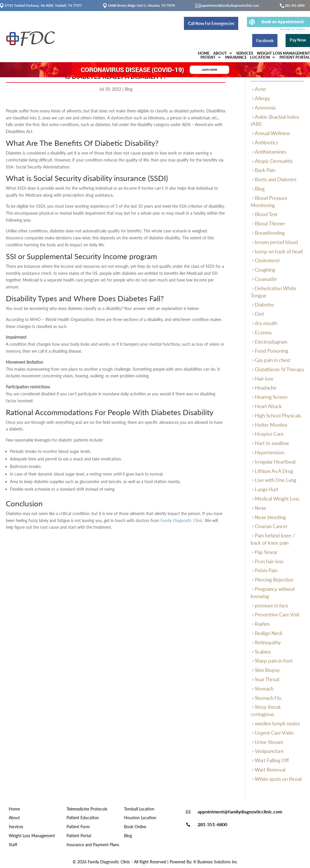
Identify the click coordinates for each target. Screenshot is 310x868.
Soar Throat (267, 679)
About (89, 36)
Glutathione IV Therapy (279, 369)
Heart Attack (268, 406)
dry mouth (266, 323)
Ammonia (265, 108)
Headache (266, 388)
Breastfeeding (270, 233)
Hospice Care (269, 434)
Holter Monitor (271, 425)
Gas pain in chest (273, 360)
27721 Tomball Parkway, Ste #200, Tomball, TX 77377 (43, 5)
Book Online (135, 827)
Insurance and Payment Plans (93, 845)
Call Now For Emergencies (138, 23)
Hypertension (269, 452)
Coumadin (266, 279)
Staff (13, 845)
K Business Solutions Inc (215, 862)
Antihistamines (270, 152)
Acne (260, 89)
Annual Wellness (272, 133)
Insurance (226, 36)
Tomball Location (139, 809)
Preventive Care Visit (277, 615)
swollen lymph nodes (277, 723)
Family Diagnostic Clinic (182, 520)
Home (71, 36)
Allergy (262, 98)
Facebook (259, 23)
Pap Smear (266, 552)
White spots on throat (278, 779)
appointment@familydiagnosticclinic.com (230, 5)
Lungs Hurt (267, 489)
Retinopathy (268, 642)
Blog (129, 89)
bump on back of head (279, 251)
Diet (259, 314)
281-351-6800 (295, 5)
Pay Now (292, 23)
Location (252, 36)
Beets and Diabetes (276, 179)
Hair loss (264, 379)
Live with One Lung (276, 480)
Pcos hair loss (269, 561)
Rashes (262, 624)
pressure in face (272, 606)
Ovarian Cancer (271, 526)
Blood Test (266, 214)
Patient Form (78, 827)
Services (116, 36)
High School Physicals (278, 416)
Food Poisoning (272, 351)
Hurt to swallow (272, 443)
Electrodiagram (271, 342)
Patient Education (83, 818)
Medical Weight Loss (277, 499)
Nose (260, 508)
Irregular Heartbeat (275, 462)
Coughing (265, 270)
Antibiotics (266, 142)
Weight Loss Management (156, 36)
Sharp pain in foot (274, 661)
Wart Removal (270, 770)
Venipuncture (269, 751)
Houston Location (140, 818)
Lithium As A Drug (274, 471)
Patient (196, 36)
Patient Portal (289, 36)
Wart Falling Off (272, 760)
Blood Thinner (270, 224)
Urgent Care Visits (274, 733)
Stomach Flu (268, 698)
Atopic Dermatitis (274, 161)
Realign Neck (269, 633)
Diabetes (264, 305)
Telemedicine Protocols (87, 809)
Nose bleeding (270, 517)
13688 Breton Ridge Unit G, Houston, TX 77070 (141, 5)
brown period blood (276, 242)
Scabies (263, 652)
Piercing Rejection (274, 580)
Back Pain (265, 170)
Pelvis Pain (266, 570)
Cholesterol (267, 260)
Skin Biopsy (267, 670)
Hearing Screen (271, 397)
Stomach (264, 689)
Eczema (263, 332)
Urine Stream (269, 742)
